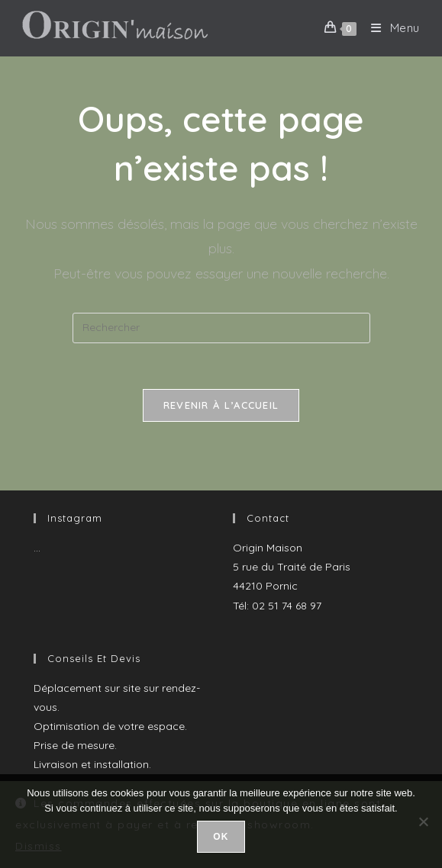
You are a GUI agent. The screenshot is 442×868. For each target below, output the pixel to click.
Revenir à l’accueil (221, 405)
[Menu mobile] (390, 28)
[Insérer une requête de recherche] (221, 328)
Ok (221, 837)
